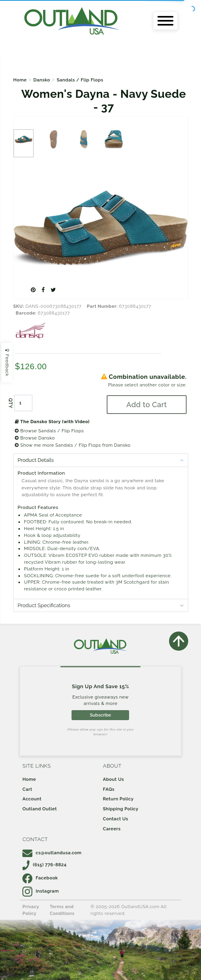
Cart (27, 789)
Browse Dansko (35, 438)
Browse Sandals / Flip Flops (49, 431)
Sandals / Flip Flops (80, 80)
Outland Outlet (40, 809)
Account (32, 799)
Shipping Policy (121, 809)
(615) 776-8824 (44, 865)
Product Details (36, 460)
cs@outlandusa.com (52, 853)
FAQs (109, 789)
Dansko (42, 80)
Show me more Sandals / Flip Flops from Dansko (73, 445)
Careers (112, 829)
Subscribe (100, 715)
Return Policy (118, 799)
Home (20, 80)
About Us (114, 779)
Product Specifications (44, 605)
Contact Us (116, 819)
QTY (10, 403)
